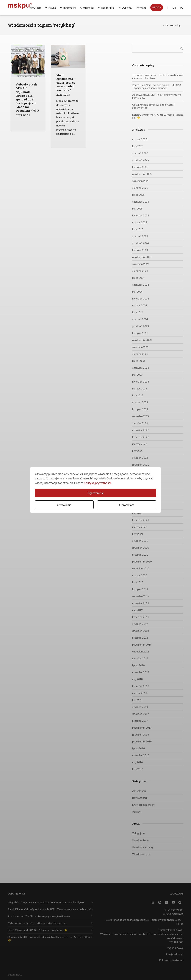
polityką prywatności (97, 483)
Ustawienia (64, 505)
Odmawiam (127, 505)
